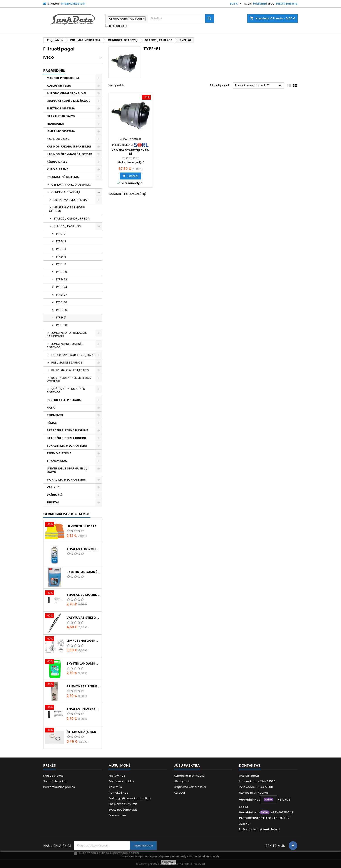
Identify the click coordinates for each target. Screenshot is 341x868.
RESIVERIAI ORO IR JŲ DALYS (70, 370)
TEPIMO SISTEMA (59, 453)
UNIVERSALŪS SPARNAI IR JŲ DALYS (67, 470)
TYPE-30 (61, 302)
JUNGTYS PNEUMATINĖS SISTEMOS (65, 346)
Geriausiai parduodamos (67, 514)
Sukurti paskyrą (286, 4)
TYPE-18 (61, 264)
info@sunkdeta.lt (73, 4)
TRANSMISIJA (57, 461)
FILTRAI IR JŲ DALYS (61, 116)
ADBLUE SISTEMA (59, 86)
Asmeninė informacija (189, 776)
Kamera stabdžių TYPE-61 (131, 152)
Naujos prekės (53, 776)
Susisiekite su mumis (123, 804)
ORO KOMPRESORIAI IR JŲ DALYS (73, 355)
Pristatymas (117, 776)
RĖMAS (52, 423)
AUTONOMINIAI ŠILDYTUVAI (66, 93)
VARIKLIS (53, 487)
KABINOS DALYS (58, 139)
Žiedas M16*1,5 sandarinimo (83, 732)
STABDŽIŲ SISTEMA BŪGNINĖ (67, 430)
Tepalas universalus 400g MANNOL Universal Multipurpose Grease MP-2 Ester (83, 709)
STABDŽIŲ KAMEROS (67, 226)
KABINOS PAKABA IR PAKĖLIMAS (69, 147)
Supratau (168, 862)
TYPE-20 (61, 272)
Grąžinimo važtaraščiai (190, 787)
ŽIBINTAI (53, 502)
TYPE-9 (60, 234)
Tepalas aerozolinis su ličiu (83, 549)
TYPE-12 (61, 241)
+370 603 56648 (282, 812)
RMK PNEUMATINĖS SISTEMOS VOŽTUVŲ (69, 380)
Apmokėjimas (118, 793)
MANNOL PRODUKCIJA (63, 78)
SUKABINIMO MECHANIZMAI (67, 446)
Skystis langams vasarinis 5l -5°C (83, 664)
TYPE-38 (61, 325)
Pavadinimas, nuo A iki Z (259, 86)
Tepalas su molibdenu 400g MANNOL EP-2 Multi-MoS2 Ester (83, 595)
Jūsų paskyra (187, 765)
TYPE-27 (61, 295)
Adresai (179, 793)
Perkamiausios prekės (59, 787)
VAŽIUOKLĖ (54, 495)
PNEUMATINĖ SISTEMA (63, 177)
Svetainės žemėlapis (123, 810)
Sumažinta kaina (55, 781)
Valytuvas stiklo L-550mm (83, 618)
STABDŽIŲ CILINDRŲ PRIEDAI (72, 219)
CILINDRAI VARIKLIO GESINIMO (71, 185)
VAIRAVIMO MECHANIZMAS (66, 480)
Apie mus (115, 787)
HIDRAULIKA (55, 124)
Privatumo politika (121, 781)
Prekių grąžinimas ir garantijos (130, 798)
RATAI (51, 408)
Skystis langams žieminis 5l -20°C (83, 572)
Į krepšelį (130, 176)
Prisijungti (260, 4)
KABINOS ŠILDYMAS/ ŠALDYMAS (69, 154)
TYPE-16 (61, 257)
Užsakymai (181, 781)
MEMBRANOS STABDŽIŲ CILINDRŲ (67, 209)
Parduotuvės (117, 815)
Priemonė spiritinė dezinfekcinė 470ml (83, 686)
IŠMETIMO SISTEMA (61, 131)
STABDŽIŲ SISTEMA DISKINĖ (67, 438)
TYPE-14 (61, 249)
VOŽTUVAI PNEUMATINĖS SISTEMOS (66, 391)
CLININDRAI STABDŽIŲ (66, 192)
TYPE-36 (61, 310)
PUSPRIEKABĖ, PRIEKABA (64, 400)
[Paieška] (181, 18)
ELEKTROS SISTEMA (61, 108)
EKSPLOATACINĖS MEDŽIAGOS (69, 101)
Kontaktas (250, 765)
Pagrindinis (54, 71)
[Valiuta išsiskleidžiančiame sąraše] (236, 4)
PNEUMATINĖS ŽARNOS (67, 363)
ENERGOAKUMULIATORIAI (70, 200)
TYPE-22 (61, 279)
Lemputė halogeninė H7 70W (83, 641)
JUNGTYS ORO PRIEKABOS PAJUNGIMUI (67, 334)
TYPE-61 (61, 318)
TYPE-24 (61, 287)
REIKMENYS (55, 415)
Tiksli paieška (116, 26)
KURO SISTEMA (58, 169)
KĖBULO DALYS (57, 162)
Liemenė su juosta (82, 526)
